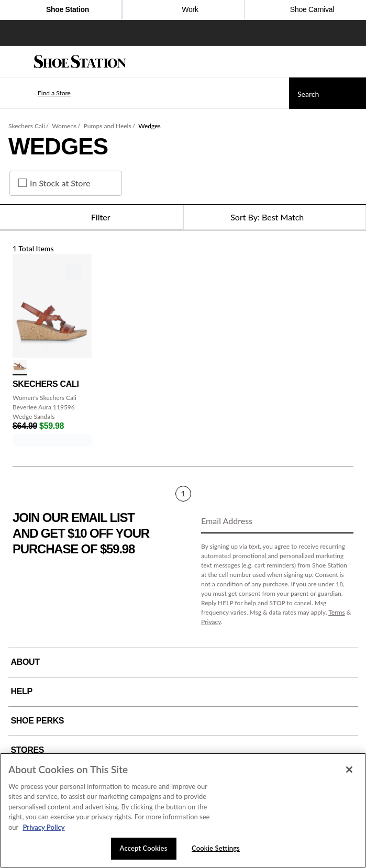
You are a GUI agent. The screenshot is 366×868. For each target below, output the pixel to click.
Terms (337, 612)
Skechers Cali (27, 126)
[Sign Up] (342, 521)
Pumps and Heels (108, 126)
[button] (39, 93)
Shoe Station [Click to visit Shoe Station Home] (61, 10)
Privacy (211, 622)
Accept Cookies (144, 848)
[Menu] (16, 62)
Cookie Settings (216, 848)
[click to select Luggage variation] (20, 368)
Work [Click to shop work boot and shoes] (183, 10)
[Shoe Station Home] (80, 62)
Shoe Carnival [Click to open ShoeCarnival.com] (305, 10)
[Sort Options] (275, 217)
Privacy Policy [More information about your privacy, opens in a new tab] (43, 827)
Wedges (149, 126)
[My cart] (352, 62)
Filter (91, 217)
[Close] (349, 770)
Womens (64, 126)
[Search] (328, 93)
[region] (183, 810)
